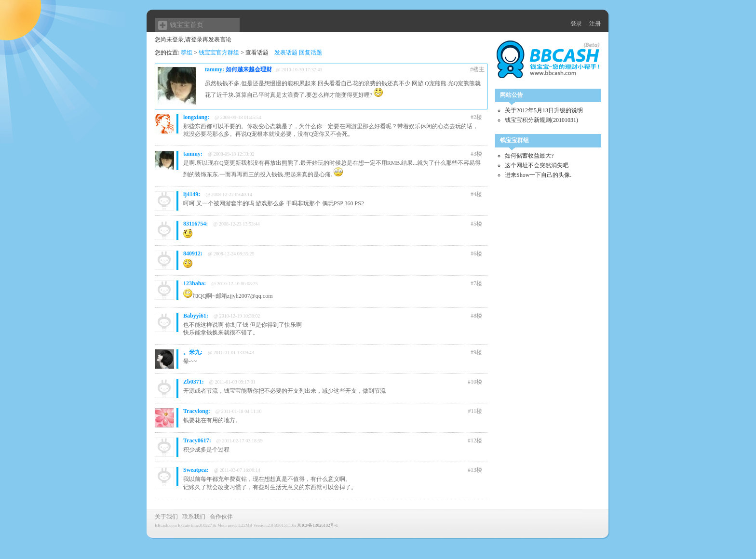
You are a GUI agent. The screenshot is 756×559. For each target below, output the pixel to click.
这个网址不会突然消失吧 (537, 165)
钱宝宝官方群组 (219, 53)
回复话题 (310, 53)
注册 (595, 24)
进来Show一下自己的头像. (538, 175)
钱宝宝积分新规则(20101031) (541, 120)
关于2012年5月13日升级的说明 (544, 110)
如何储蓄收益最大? (529, 156)
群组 (187, 53)
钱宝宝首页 (187, 25)
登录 (576, 24)
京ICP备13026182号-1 (317, 525)
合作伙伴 (221, 517)
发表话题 (286, 53)
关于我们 (166, 517)
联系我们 (194, 517)
